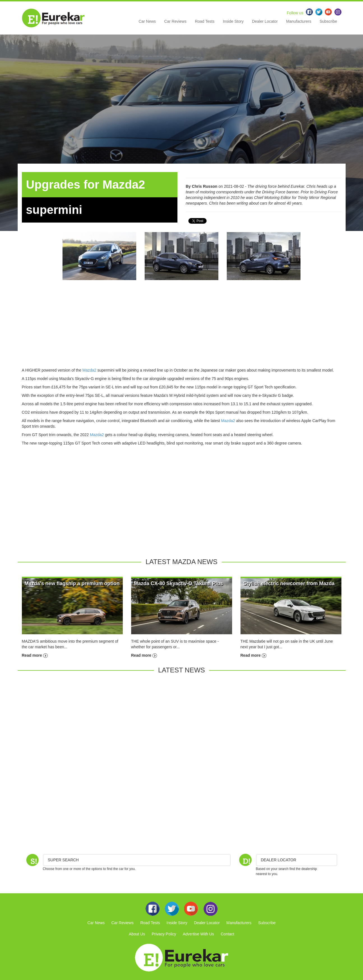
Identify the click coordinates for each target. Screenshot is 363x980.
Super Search (63, 860)
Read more (35, 655)
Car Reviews (175, 21)
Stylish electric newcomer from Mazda (289, 583)
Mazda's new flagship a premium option (72, 583)
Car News (147, 21)
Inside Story (233, 21)
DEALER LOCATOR (279, 860)
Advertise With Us (198, 934)
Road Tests (205, 21)
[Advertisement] (182, 328)
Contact (227, 934)
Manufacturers (299, 21)
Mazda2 (89, 370)
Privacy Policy (164, 934)
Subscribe (328, 21)
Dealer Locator (265, 21)
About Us (137, 934)
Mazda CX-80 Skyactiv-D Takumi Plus (179, 583)
